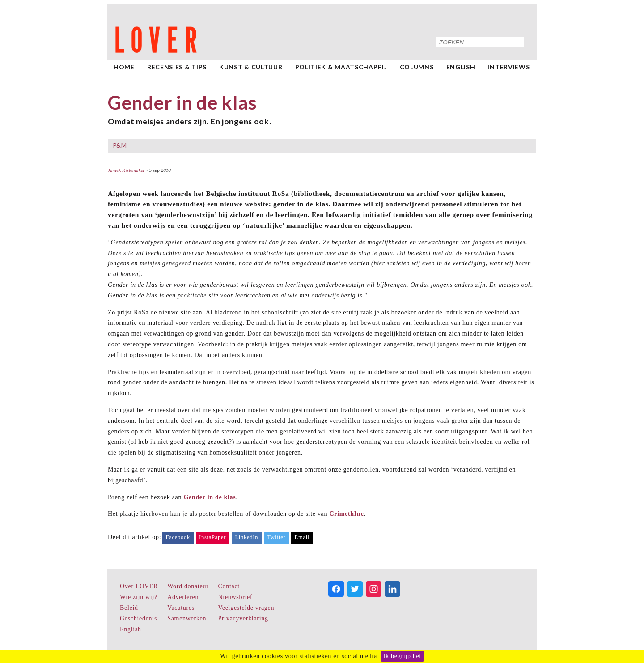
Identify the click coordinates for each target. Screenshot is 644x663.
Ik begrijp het (402, 656)
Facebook (178, 537)
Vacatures (181, 608)
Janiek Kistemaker (126, 170)
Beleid (129, 608)
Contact (229, 586)
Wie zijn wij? (139, 597)
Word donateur (188, 586)
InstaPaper (212, 537)
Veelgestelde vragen (246, 608)
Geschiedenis (138, 618)
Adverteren (183, 597)
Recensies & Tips (177, 67)
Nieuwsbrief (235, 597)
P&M (120, 145)
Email (302, 537)
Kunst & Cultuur (251, 67)
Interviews (508, 67)
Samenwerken (187, 618)
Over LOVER (139, 586)
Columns (417, 67)
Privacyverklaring (243, 618)
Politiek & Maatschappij (341, 67)
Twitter (276, 537)
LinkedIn (246, 537)
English (461, 67)
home (124, 67)
